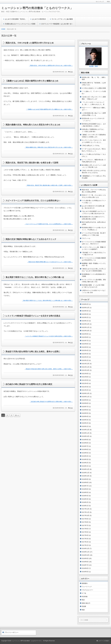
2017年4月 (85, 535)
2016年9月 (85, 558)
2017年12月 (86, 509)
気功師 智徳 (93, 66)
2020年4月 (85, 416)
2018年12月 (86, 469)
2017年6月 (85, 529)
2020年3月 (85, 420)
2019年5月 (85, 453)
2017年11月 (86, 512)
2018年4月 (85, 496)
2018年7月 (85, 486)
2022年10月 (86, 331)
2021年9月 (85, 374)
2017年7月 (85, 525)
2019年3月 (85, 459)
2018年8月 (85, 482)
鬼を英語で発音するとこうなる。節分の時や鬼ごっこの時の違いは (35, 277)
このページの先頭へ (103, 641)
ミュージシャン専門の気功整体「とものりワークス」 (37, 8)
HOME (3, 29)
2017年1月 (85, 545)
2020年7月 (85, 407)
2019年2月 (85, 463)
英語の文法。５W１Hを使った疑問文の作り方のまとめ (30, 43)
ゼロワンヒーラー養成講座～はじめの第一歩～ (57, 24)
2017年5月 (85, 532)
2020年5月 (85, 413)
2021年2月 (85, 390)
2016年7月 (85, 565)
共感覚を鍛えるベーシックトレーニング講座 (20, 24)
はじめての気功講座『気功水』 (16, 19)
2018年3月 (85, 499)
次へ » (17, 415)
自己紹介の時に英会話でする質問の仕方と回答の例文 (29, 384)
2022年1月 (85, 360)
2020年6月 (85, 410)
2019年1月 (85, 466)
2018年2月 (85, 502)
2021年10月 (86, 370)
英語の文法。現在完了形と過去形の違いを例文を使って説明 (32, 163)
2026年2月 (85, 304)
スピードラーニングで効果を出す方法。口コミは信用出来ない (33, 201)
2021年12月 (86, 364)
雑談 (83, 610)
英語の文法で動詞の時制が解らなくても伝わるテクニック (31, 239)
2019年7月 (85, 446)
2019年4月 (85, 456)
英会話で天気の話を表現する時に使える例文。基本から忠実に (33, 352)
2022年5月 (85, 347)
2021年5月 (85, 380)
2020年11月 (86, 397)
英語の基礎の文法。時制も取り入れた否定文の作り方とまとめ (33, 125)
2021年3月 (85, 387)
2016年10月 (86, 555)
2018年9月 (85, 479)
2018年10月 (86, 476)
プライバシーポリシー (11, 632)
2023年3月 (85, 314)
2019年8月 (85, 443)
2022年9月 (85, 334)
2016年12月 (86, 548)
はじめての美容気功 (39, 19)
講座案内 (85, 583)
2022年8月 (85, 337)
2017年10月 (86, 515)
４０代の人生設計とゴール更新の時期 (94, 88)
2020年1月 (85, 426)
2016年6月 (85, 568)
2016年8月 (85, 562)
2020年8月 (85, 403)
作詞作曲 (85, 597)
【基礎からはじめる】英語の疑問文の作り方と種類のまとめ (32, 81)
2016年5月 (85, 572)
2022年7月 (85, 341)
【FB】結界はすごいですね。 (91, 146)
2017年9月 (85, 519)
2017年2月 (85, 542)
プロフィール (86, 238)
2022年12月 (86, 324)
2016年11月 (86, 552)
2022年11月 (86, 327)
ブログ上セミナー (87, 590)
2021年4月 (85, 383)
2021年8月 (85, 377)
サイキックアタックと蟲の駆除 (62, 19)
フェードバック (87, 587)
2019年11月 (86, 433)
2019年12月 (86, 430)
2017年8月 (85, 522)
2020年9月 (85, 400)
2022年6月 (85, 344)
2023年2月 (85, 317)
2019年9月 (85, 440)
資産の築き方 (86, 603)
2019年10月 (86, 436)
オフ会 (84, 593)
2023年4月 (85, 311)
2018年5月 (85, 492)
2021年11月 (86, 367)
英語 (71, 72)
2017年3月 (85, 539)
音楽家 (84, 606)
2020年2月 (85, 423)
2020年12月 (86, 393)
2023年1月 (85, 321)
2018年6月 (85, 489)
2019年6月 (85, 449)
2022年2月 (85, 357)
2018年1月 (85, 506)
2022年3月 (85, 354)
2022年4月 (85, 350)
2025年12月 (86, 308)
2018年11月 (86, 473)
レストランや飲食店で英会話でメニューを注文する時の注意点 (33, 316)
